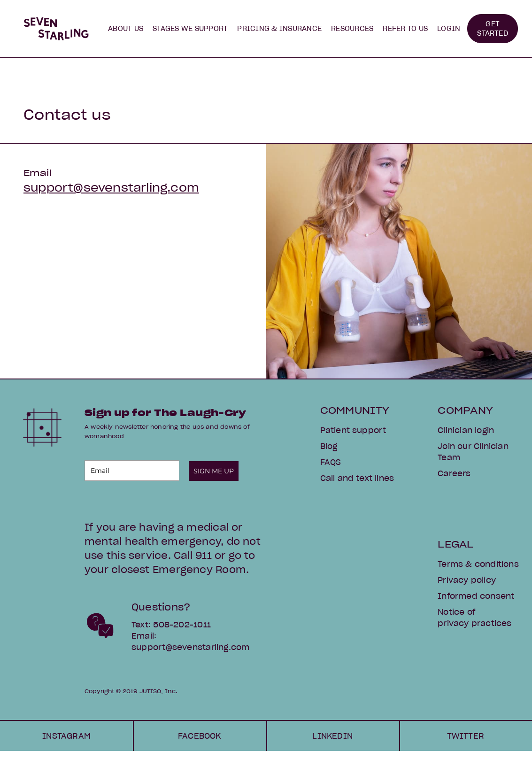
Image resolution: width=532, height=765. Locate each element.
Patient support (353, 430)
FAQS (331, 462)
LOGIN (449, 29)
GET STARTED (492, 29)
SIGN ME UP (214, 471)
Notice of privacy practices (474, 618)
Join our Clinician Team (473, 452)
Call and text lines (357, 478)
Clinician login (466, 430)
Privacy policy (467, 580)
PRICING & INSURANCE (279, 29)
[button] (126, 29)
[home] (56, 29)
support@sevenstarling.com (111, 188)
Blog (329, 446)
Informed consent (476, 596)
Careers (454, 473)
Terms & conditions (478, 564)
